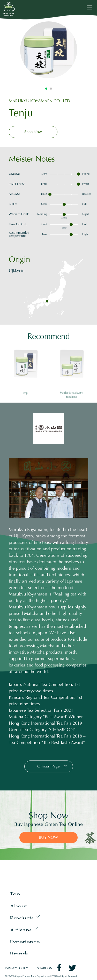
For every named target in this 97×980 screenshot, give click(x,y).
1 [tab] (46, 89)
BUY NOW (48, 838)
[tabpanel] (49, 50)
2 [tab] (51, 89)
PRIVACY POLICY (16, 969)
